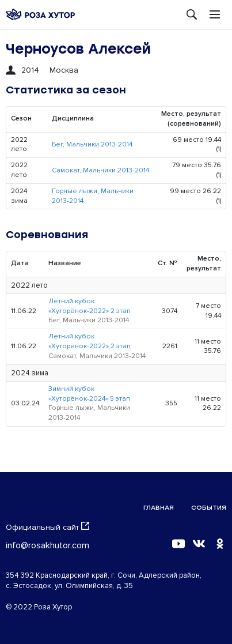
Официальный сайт (47, 527)
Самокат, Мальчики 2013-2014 (100, 170)
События (209, 508)
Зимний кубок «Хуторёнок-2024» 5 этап (89, 394)
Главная (159, 508)
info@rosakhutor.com (47, 545)
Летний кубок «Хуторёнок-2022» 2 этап (90, 306)
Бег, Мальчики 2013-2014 (92, 144)
